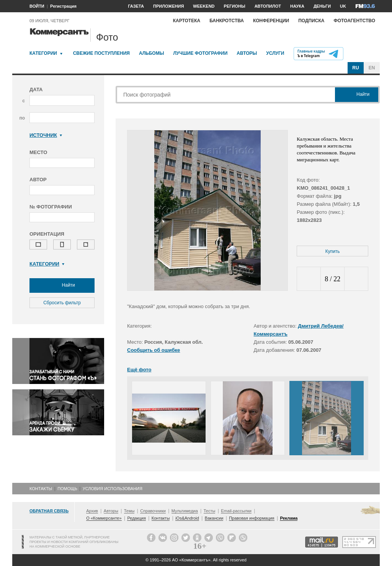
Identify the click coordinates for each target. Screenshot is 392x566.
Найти (62, 285)
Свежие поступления (101, 53)
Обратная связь (49, 511)
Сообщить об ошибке (154, 350)
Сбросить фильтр (62, 303)
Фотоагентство (354, 21)
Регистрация (63, 6)
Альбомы (152, 53)
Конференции (271, 21)
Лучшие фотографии (200, 53)
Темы (129, 511)
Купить (333, 251)
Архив (92, 511)
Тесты (210, 511)
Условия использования (113, 489)
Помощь (67, 489)
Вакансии (214, 518)
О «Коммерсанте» (104, 518)
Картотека (187, 21)
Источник (46, 135)
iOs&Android (187, 518)
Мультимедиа (185, 511)
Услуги (275, 53)
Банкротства (227, 21)
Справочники (153, 511)
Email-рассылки (236, 511)
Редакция (136, 518)
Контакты (41, 489)
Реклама (289, 518)
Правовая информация (252, 518)
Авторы (247, 53)
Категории (43, 53)
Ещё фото (139, 370)
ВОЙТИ (37, 6)
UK (343, 6)
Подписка (311, 21)
